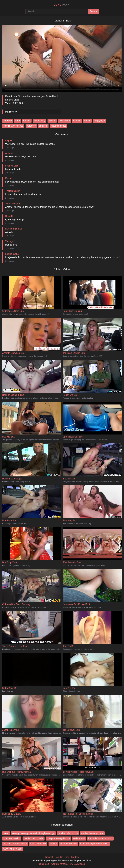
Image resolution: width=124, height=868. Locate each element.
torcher (27, 121)
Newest (49, 857)
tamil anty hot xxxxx (68, 833)
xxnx (62, 5)
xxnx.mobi (44, 864)
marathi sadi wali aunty (15, 844)
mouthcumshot (58, 126)
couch (87, 121)
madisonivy (40, 121)
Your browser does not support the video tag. (62, 58)
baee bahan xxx (38, 844)
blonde (52, 121)
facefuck (8, 121)
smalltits (43, 126)
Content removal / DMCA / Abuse (68, 864)
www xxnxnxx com (13, 849)
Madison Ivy (11, 112)
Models (75, 857)
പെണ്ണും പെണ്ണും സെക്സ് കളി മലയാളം (33, 833)
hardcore (31, 126)
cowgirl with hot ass (13, 126)
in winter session (12, 838)
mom (6, 833)
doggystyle (99, 121)
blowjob (77, 121)
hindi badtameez (68, 844)
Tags (67, 857)
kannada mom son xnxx (100, 838)
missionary (64, 121)
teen (18, 121)
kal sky (53, 844)
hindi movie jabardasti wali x (94, 844)
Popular (59, 857)
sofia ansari (79, 838)
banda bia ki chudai (34, 838)
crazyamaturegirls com (58, 838)
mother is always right (92, 833)
